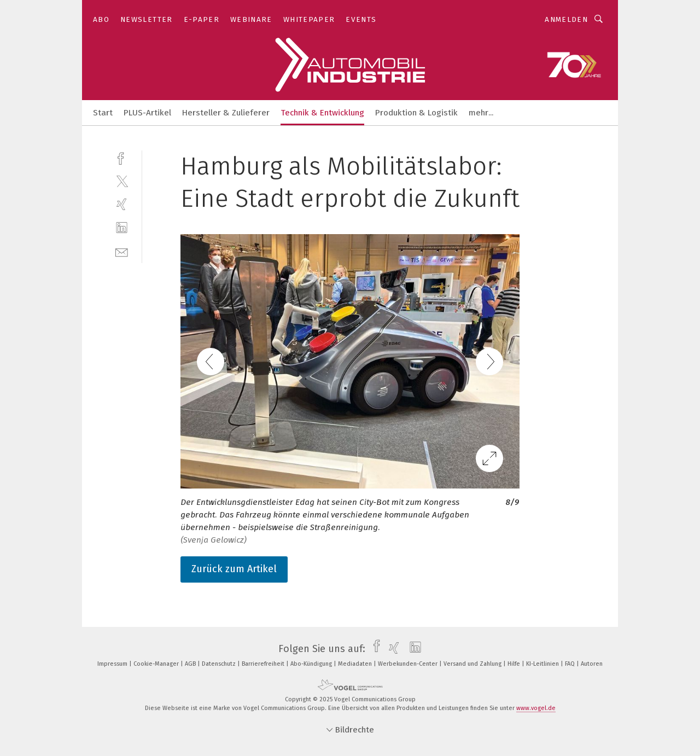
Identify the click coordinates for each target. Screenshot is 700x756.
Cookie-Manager (157, 664)
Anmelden (566, 19)
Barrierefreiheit (264, 664)
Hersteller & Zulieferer (226, 113)
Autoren (592, 664)
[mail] (122, 251)
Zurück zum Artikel (234, 569)
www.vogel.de (536, 708)
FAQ (571, 664)
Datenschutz (220, 664)
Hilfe (515, 664)
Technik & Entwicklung (322, 113)
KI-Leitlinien (543, 664)
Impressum (113, 664)
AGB (191, 664)
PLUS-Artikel (147, 113)
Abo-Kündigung (312, 664)
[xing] (122, 204)
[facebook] (122, 157)
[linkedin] (122, 228)
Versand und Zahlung (473, 664)
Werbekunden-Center (409, 664)
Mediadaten (356, 664)
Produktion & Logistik (416, 113)
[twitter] (122, 181)
